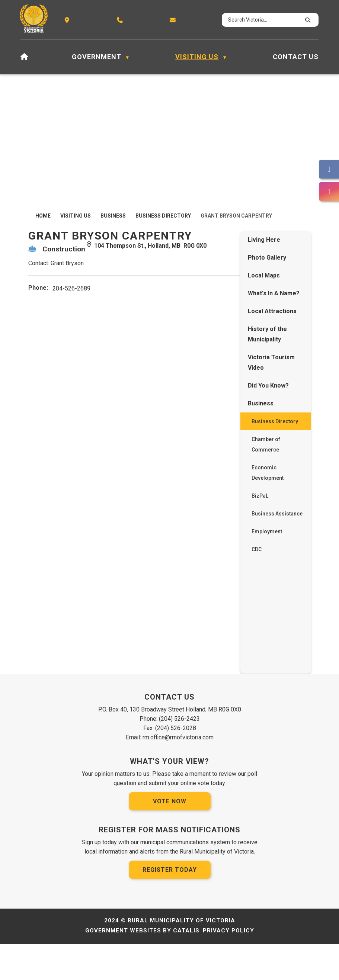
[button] (307, 20)
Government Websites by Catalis (142, 967)
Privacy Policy (228, 967)
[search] (263, 20)
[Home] (24, 57)
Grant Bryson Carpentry (236, 216)
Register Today (170, 906)
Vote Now (170, 837)
